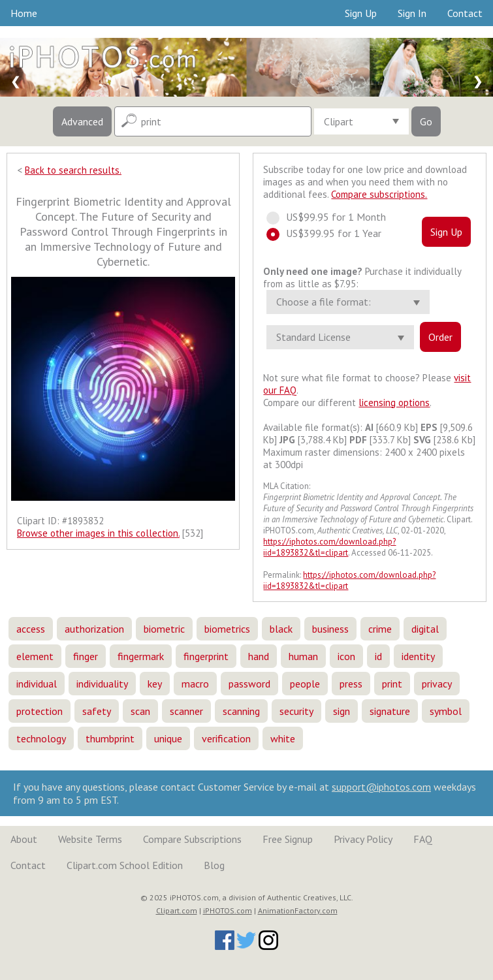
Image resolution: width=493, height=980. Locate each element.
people (305, 684)
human (303, 656)
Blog (214, 865)
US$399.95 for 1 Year (330, 233)
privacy (437, 684)
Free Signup (288, 839)
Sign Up (361, 13)
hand (259, 656)
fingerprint (206, 656)
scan (140, 711)
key (155, 684)
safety (97, 711)
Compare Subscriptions (192, 839)
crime (380, 629)
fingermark (141, 656)
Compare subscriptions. (379, 194)
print (392, 684)
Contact (465, 13)
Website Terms (90, 839)
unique (168, 738)
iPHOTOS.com (228, 910)
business (330, 629)
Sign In (412, 13)
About (24, 839)
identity (418, 656)
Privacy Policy (363, 839)
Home (24, 13)
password (249, 684)
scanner (186, 711)
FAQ (423, 839)
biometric (164, 629)
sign (342, 711)
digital (425, 629)
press (351, 684)
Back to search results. (73, 170)
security (296, 711)
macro (195, 684)
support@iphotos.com (381, 787)
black (281, 629)
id (378, 656)
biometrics (227, 629)
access (31, 629)
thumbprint (110, 738)
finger (86, 656)
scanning (241, 711)
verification (226, 738)
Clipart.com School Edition (125, 865)
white (283, 738)
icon (346, 656)
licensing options (394, 403)
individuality (102, 684)
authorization (94, 629)
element (35, 656)
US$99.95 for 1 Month (332, 217)
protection (40, 711)
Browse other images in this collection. (98, 533)
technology (41, 738)
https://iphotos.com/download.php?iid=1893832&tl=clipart (329, 547)
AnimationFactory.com (298, 910)
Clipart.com (177, 910)
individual (37, 684)
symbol (446, 711)
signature (390, 711)
